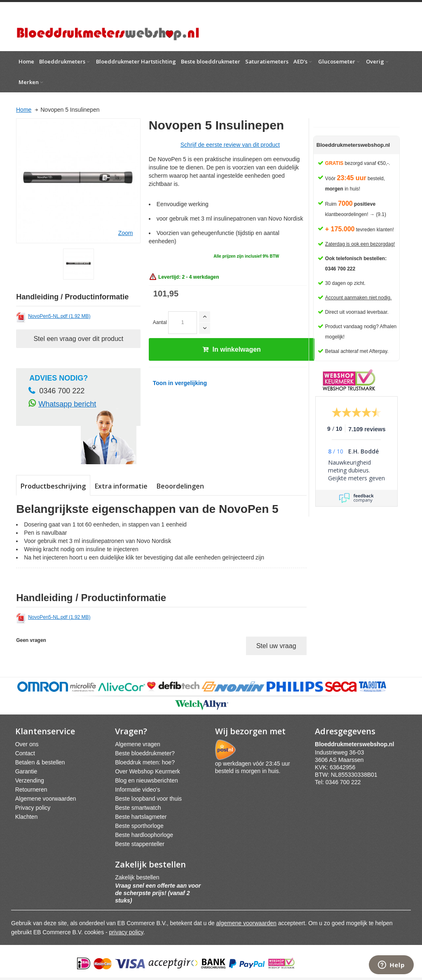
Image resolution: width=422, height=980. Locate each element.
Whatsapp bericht (67, 404)
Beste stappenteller (140, 844)
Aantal (160, 322)
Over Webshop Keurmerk (148, 771)
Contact (25, 753)
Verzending (30, 780)
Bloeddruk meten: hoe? (145, 762)
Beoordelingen (180, 486)
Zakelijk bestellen (137, 877)
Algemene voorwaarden (46, 799)
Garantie (26, 771)
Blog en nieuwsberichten (147, 780)
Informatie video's (137, 790)
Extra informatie (121, 486)
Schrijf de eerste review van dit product (230, 145)
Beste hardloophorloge (144, 835)
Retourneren (31, 790)
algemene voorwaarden (246, 923)
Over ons (27, 744)
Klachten (26, 817)
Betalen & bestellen (40, 762)
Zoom (126, 233)
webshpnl (356, 744)
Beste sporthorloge (139, 826)
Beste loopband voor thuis (148, 799)
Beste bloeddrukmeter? (145, 753)
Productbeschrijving (53, 486)
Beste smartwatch (138, 808)
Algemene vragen (138, 744)
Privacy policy (33, 808)
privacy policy (126, 932)
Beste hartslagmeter (141, 817)
